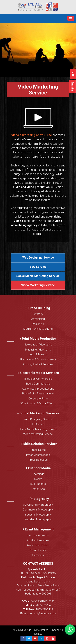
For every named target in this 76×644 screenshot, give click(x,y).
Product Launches (38, 540)
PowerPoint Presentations (38, 394)
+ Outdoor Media (38, 468)
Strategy (38, 314)
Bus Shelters (38, 484)
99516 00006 (43, 605)
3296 (51, 601)
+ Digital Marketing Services (38, 413)
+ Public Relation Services (38, 444)
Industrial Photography (38, 515)
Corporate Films (38, 399)
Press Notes (38, 450)
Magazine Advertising (38, 350)
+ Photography (38, 499)
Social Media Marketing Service (38, 276)
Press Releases (38, 460)
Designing (38, 324)
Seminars (38, 555)
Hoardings (38, 474)
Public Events (38, 550)
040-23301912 (39, 601)
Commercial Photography (38, 510)
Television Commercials (38, 379)
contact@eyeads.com (42, 613)
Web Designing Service (38, 258)
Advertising (38, 319)
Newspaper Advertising (38, 345)
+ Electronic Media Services (38, 373)
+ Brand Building (38, 308)
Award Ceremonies (38, 545)
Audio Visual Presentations (38, 389)
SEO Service (38, 267)
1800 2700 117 (44, 609)
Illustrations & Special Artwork (38, 360)
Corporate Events (38, 535)
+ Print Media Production (38, 339)
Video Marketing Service (38, 285)
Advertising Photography (38, 505)
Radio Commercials (38, 384)
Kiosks (38, 479)
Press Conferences (38, 455)
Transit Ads (38, 489)
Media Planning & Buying (38, 329)
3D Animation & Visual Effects (38, 403)
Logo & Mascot (38, 354)
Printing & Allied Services (38, 364)
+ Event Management (38, 529)
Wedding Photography (38, 519)
